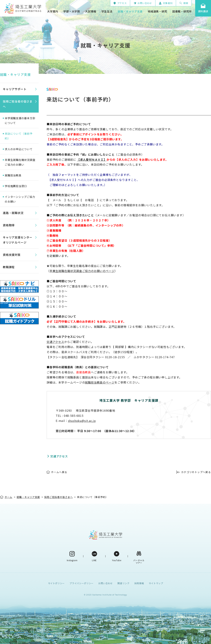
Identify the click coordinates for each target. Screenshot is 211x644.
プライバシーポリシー (81, 583)
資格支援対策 (12, 255)
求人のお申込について (19, 149)
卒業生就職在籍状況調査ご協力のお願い (20, 162)
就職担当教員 (13, 175)
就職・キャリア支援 (15, 74)
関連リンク (123, 583)
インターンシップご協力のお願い (20, 199)
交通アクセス (55, 342)
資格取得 (9, 225)
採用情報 (139, 583)
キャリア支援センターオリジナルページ (18, 240)
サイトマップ (156, 583)
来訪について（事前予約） (19, 136)
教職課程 (9, 267)
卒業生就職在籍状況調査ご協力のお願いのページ (82, 271)
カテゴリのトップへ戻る (196, 472)
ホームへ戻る (59, 472)
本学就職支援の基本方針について (20, 120)
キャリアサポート (15, 89)
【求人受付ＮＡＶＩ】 (92, 160)
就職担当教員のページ (100, 382)
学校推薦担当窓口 (16, 186)
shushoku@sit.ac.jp (82, 421)
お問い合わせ (105, 583)
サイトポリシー (56, 583)
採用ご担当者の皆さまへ (18, 104)
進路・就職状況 (13, 213)
